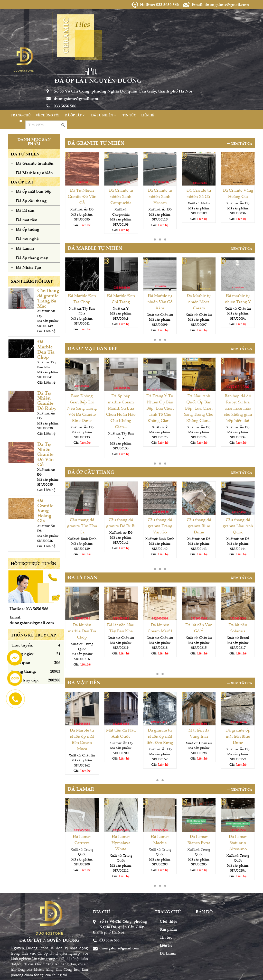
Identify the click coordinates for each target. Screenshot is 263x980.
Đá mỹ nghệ (27, 239)
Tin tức (129, 115)
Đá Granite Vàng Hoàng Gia (45, 510)
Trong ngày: (23, 654)
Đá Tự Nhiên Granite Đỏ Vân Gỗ (82, 196)
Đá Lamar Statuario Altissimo (238, 843)
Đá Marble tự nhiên (95, 248)
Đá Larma (168, 953)
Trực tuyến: (22, 645)
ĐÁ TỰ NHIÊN (25, 154)
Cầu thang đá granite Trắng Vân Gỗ (160, 526)
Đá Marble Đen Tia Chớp (46, 349)
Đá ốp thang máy (32, 258)
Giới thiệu (169, 921)
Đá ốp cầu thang (91, 472)
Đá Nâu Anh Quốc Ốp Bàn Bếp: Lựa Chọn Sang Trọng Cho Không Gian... (199, 408)
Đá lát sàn (82, 577)
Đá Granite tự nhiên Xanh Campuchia (121, 196)
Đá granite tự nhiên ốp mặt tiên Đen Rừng (160, 736)
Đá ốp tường (28, 229)
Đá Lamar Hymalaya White (121, 843)
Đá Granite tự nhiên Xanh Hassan (160, 196)
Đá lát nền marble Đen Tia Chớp (82, 631)
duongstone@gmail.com (119, 948)
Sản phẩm (168, 929)
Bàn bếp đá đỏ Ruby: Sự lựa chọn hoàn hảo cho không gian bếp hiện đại (238, 408)
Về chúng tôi (48, 115)
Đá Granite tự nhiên (96, 143)
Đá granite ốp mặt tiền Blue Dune (238, 736)
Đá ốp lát (75, 115)
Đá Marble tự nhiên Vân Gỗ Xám (160, 302)
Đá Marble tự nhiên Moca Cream (199, 302)
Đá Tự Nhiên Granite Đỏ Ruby (47, 400)
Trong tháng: (24, 671)
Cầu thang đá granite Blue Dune (199, 526)
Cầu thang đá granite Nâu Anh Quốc (238, 526)
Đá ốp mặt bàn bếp (92, 348)
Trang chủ (21, 115)
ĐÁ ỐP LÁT (22, 182)
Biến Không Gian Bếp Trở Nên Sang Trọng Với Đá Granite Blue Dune (82, 408)
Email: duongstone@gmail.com (220, 4)
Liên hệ (148, 115)
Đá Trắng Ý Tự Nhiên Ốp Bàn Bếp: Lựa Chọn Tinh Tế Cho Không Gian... (160, 408)
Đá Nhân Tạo (29, 267)
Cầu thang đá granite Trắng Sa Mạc (48, 298)
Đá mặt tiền (84, 682)
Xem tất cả (242, 143)
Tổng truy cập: (25, 680)
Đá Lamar (81, 789)
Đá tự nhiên (104, 115)
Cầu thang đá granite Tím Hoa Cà (82, 526)
